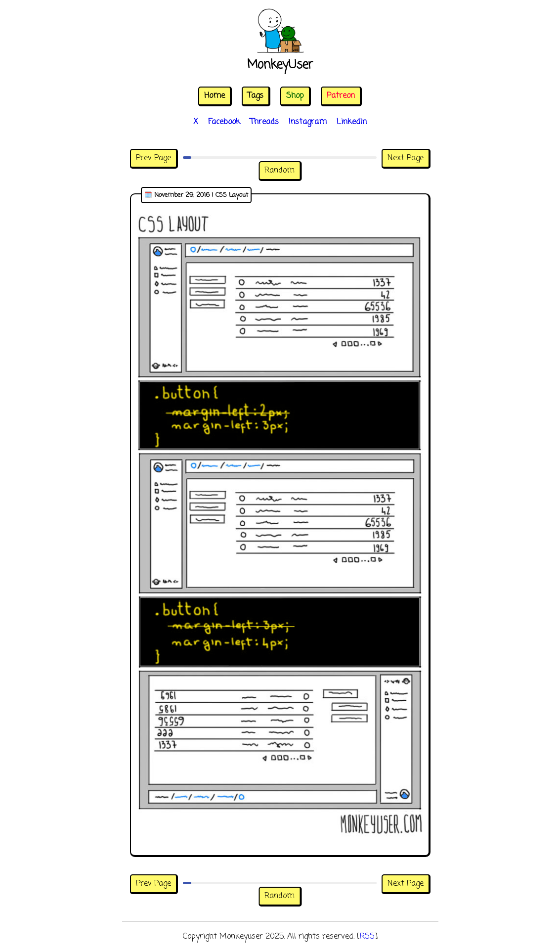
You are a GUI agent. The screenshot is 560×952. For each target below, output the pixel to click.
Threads (264, 122)
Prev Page (153, 158)
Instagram (308, 122)
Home (215, 96)
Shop (295, 96)
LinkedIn (352, 122)
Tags (256, 96)
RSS (367, 937)
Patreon (341, 96)
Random (280, 171)
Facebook (224, 122)
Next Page (406, 158)
